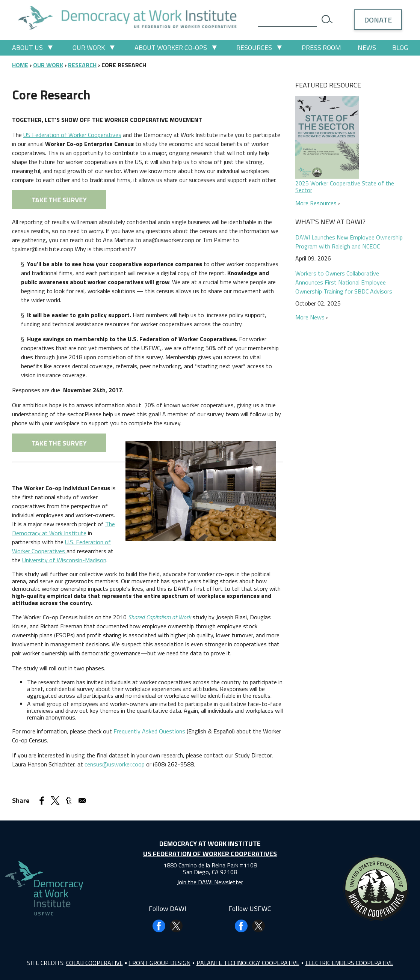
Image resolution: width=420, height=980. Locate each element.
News (367, 47)
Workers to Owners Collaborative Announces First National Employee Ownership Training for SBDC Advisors (344, 282)
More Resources (316, 203)
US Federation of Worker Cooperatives (72, 135)
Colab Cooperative (94, 963)
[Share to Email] (82, 801)
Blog (400, 47)
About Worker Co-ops (171, 47)
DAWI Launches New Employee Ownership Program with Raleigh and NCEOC (349, 242)
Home (20, 65)
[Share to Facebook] (42, 801)
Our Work (89, 47)
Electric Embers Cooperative (349, 963)
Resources (254, 47)
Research (82, 65)
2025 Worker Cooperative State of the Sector (345, 187)
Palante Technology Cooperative (248, 963)
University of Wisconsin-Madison (64, 560)
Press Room (321, 47)
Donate (378, 20)
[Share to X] (55, 801)
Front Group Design (160, 963)
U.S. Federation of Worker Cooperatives (61, 546)
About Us (27, 47)
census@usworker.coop (115, 764)
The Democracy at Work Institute (63, 528)
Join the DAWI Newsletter (210, 882)
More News (310, 317)
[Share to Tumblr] (69, 801)
